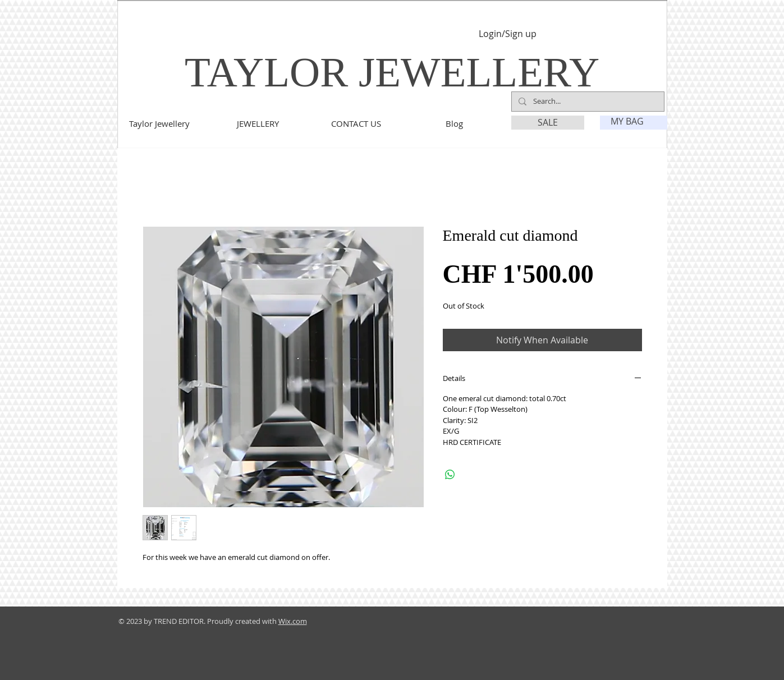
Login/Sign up (508, 34)
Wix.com (293, 621)
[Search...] (587, 102)
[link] (634, 121)
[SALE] (548, 123)
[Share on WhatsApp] (450, 475)
